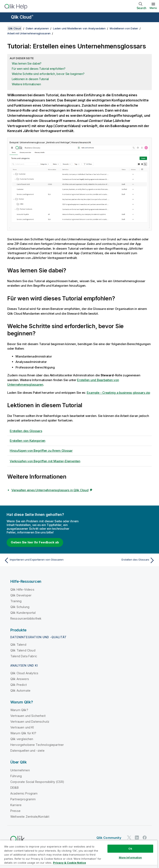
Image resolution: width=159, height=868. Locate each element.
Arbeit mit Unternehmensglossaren (29, 33)
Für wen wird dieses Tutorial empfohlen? (39, 69)
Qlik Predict (19, 685)
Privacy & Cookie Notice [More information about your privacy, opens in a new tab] (69, 863)
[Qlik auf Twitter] (129, 838)
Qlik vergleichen (22, 739)
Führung (16, 776)
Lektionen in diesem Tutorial (30, 79)
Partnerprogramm (23, 799)
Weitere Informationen (26, 84)
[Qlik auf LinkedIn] (137, 838)
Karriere (16, 805)
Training (16, 601)
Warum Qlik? (19, 710)
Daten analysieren (37, 28)
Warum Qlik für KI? (23, 733)
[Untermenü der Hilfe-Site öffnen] (6, 18)
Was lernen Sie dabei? (27, 63)
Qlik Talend (18, 645)
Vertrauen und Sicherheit (28, 716)
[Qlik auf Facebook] (145, 838)
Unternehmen (20, 770)
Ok (130, 849)
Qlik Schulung (20, 607)
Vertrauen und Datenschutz (30, 722)
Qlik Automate (20, 690)
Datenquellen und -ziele (27, 751)
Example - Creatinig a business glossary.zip (118, 393)
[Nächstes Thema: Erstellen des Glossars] (118, 560)
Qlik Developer (21, 595)
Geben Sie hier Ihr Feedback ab (35, 542)
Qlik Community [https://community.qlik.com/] (109, 838)
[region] (79, 854)
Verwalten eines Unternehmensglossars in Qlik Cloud (50, 490)
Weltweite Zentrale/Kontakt (30, 817)
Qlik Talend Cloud (23, 650)
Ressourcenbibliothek (26, 618)
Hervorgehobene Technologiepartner (37, 745)
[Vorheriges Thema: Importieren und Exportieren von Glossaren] (41, 560)
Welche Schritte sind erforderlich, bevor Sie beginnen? (48, 74)
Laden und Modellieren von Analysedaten (79, 28)
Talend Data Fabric (24, 656)
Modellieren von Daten (124, 28)
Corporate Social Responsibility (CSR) (37, 782)
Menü (153, 8)
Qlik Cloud (22, 17)
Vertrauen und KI (22, 727)
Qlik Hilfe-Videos (22, 589)
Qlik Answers (20, 679)
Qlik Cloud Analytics (24, 673)
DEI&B (14, 788)
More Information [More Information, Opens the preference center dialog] (130, 857)
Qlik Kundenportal (23, 613)
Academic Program (24, 793)
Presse (15, 811)
